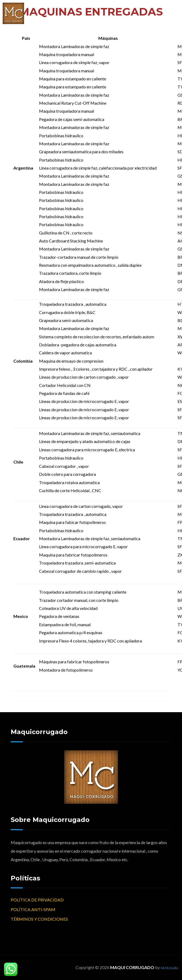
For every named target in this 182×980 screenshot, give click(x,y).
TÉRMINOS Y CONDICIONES (39, 919)
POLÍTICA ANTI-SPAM (33, 909)
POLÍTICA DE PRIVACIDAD (37, 900)
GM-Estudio (169, 968)
